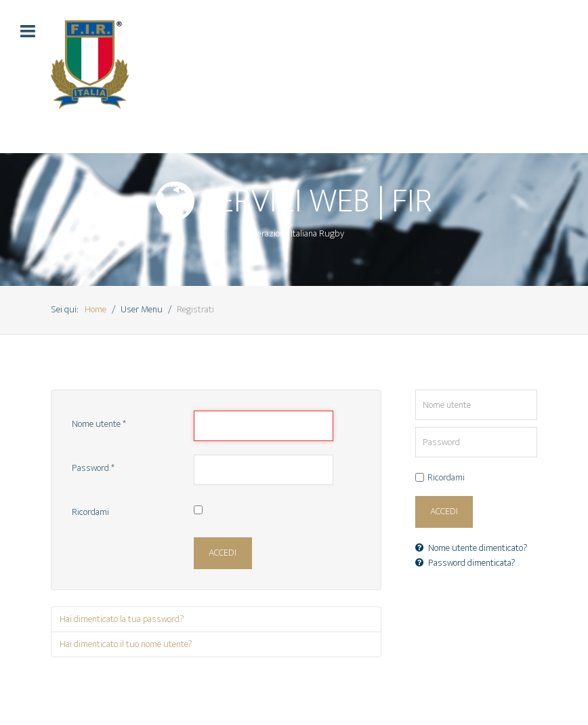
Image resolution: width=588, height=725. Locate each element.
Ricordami (90, 513)
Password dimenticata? (465, 563)
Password (93, 469)
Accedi (223, 553)
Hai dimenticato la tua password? (122, 619)
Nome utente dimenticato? (471, 548)
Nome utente (99, 425)
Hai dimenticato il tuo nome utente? (126, 644)
